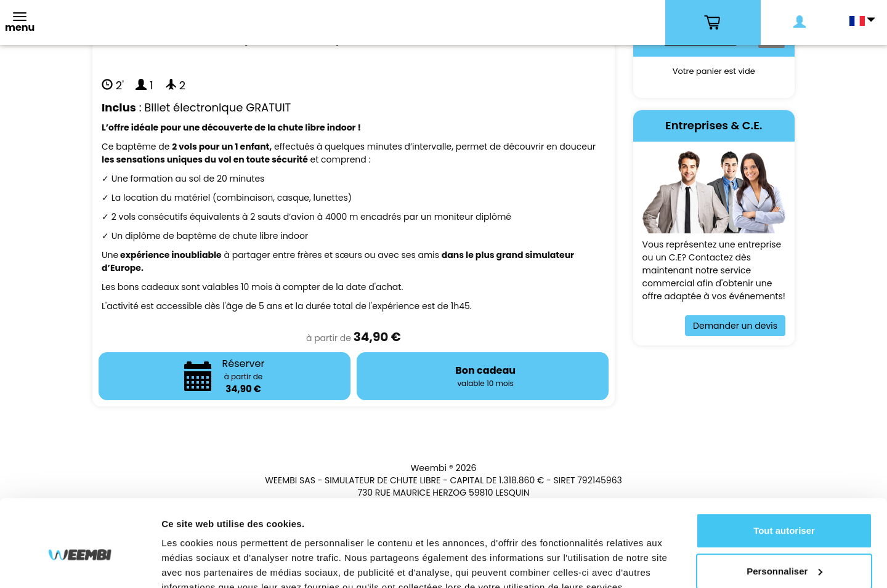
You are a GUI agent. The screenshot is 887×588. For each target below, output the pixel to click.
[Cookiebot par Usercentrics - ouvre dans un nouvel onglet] (80, 564)
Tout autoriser (784, 473)
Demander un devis (735, 326)
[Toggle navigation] (20, 24)
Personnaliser (784, 513)
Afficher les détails (203, 564)
